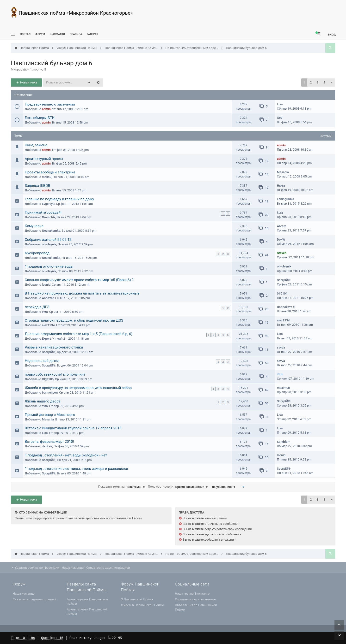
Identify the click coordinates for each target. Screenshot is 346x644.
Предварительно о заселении (50, 104)
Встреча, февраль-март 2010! (49, 442)
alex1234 (48, 325)
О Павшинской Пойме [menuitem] (137, 599)
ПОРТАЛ (25, 34)
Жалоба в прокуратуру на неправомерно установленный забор (78, 388)
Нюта (281, 186)
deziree (47, 446)
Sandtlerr (283, 442)
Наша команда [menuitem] (73, 568)
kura (280, 213)
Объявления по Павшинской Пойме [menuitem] (196, 607)
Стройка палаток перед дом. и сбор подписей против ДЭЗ (74, 320)
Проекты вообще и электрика (50, 172)
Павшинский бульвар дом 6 (52, 63)
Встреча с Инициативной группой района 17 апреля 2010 (73, 428)
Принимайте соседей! (43, 213)
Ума (45, 312)
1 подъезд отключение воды (49, 266)
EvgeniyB (48, 204)
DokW (281, 239)
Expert (46, 339)
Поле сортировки (179, 487)
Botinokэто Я (286, 307)
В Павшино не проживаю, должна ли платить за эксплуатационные (82, 293)
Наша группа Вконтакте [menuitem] (192, 594)
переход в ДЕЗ (37, 307)
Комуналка (34, 226)
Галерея (93, 34)
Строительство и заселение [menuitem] (195, 599)
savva (281, 347)
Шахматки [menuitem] (57, 34)
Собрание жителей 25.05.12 (48, 240)
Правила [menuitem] (76, 34)
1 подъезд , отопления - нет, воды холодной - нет (66, 455)
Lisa (280, 104)
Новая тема (26, 82)
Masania (283, 172)
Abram (282, 226)
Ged (280, 118)
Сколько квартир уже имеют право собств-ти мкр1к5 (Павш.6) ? (79, 280)
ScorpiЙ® (284, 280)
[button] (332, 83)
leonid (46, 285)
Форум (40, 34)
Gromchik (49, 217)
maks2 (46, 177)
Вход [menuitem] (332, 34)
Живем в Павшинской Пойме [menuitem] (142, 605)
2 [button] (311, 83)
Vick (280, 374)
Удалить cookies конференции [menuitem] (35, 568)
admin (46, 109)
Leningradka (286, 199)
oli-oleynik (49, 244)
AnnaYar (48, 298)
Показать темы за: (123, 487)
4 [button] (324, 83)
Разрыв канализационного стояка (54, 347)
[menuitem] (57, 34)
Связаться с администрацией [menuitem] (108, 568)
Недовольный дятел (42, 361)
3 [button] (318, 83)
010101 (282, 293)
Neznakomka (51, 231)
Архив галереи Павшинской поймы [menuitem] (87, 612)
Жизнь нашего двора (43, 401)
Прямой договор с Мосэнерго (50, 415)
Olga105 (48, 379)
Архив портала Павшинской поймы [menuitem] (87, 601)
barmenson (50, 393)
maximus (283, 388)
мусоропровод (37, 253)
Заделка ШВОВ (37, 186)
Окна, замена (36, 145)
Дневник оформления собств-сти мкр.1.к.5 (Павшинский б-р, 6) (78, 334)
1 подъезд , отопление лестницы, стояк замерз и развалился (76, 469)
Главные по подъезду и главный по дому (59, 199)
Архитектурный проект (44, 159)
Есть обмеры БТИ (40, 118)
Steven (282, 253)
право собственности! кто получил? (55, 374)
